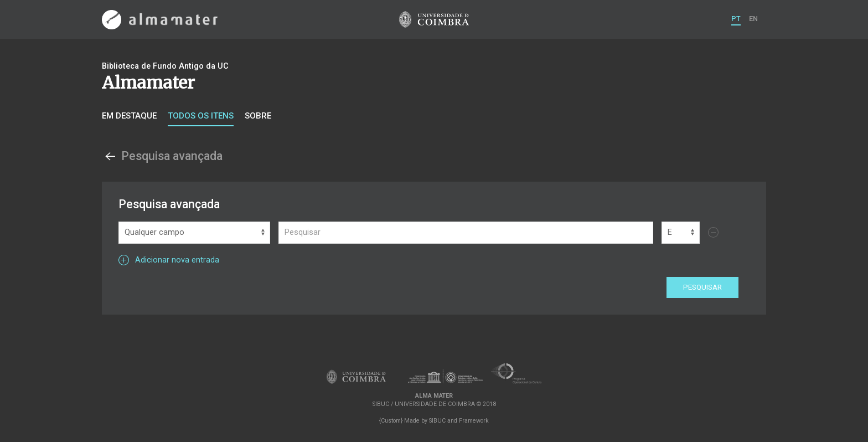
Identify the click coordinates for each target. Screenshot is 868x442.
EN (753, 19)
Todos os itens (201, 116)
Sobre (258, 116)
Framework (474, 421)
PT (736, 19)
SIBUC (437, 421)
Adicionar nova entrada (169, 260)
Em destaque (129, 116)
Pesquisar (702, 287)
